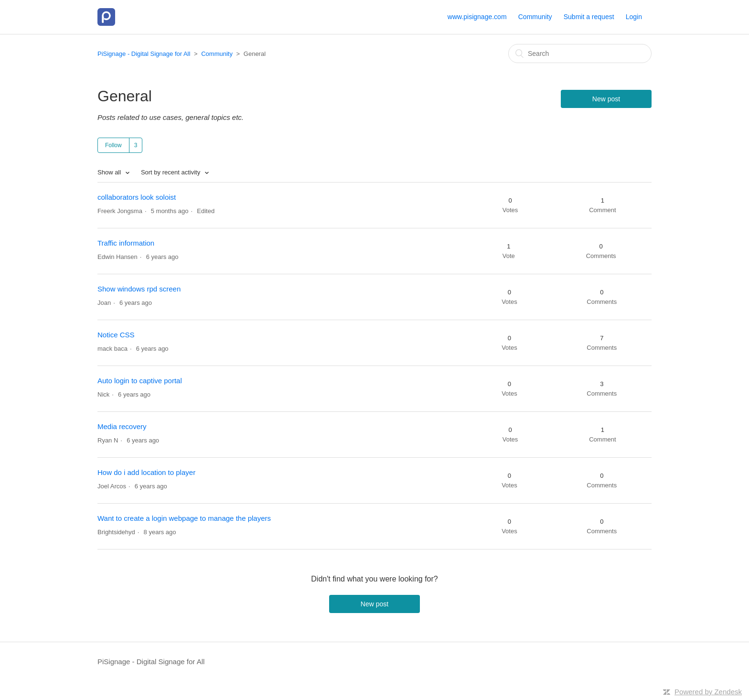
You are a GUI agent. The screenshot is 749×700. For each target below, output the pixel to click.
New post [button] (606, 99)
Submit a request (589, 17)
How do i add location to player (146, 472)
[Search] (580, 54)
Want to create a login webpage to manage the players (184, 518)
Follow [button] (113, 145)
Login (634, 17)
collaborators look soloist (137, 197)
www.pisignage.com (477, 17)
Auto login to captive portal (140, 381)
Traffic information (126, 243)
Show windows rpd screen (139, 289)
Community (535, 17)
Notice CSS (116, 335)
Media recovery (122, 426)
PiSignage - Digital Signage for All (144, 54)
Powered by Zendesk (708, 692)
